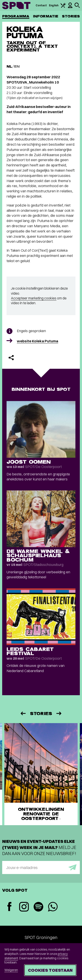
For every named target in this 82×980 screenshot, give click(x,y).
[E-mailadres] (41, 867)
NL (9, 66)
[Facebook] (9, 907)
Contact (41, 5)
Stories (71, 16)
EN (17, 66)
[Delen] (11, 358)
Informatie (46, 16)
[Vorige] (23, 713)
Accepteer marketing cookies (34, 298)
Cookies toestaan (50, 970)
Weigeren (11, 970)
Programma (16, 16)
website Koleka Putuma (38, 341)
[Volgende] (59, 713)
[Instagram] (24, 907)
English (54, 5)
